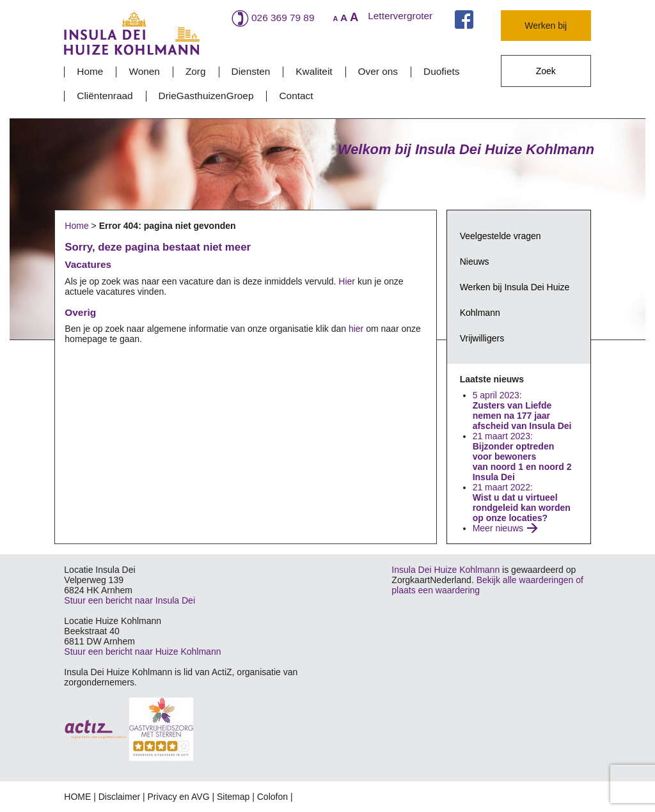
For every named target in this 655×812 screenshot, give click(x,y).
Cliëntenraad (105, 96)
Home (90, 71)
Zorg (196, 71)
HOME (77, 797)
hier (356, 329)
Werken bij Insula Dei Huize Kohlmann (515, 300)
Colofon (272, 797)
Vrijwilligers (482, 338)
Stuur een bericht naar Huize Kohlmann (142, 652)
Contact (296, 96)
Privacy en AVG (179, 797)
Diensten (251, 71)
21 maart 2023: (522, 457)
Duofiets (441, 71)
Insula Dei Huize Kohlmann (446, 570)
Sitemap (233, 797)
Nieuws (475, 262)
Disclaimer (119, 797)
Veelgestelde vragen (501, 236)
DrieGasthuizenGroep (206, 96)
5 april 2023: (524, 410)
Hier (347, 281)
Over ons (378, 71)
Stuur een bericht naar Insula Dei (130, 600)
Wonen (144, 71)
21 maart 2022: (522, 503)
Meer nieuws (498, 528)
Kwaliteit (314, 71)
